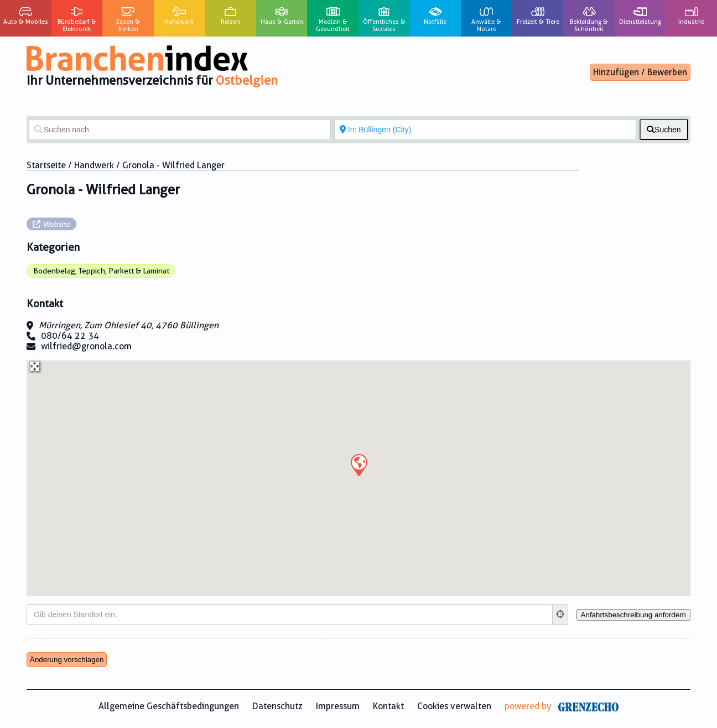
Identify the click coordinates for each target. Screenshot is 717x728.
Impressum (338, 706)
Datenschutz (277, 706)
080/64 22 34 (70, 336)
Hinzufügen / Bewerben (640, 72)
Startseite (46, 165)
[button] (358, 464)
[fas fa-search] (664, 130)
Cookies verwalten (454, 706)
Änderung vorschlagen (67, 660)
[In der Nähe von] (485, 130)
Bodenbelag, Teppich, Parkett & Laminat (101, 271)
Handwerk (94, 165)
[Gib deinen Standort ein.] (290, 615)
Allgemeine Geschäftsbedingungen (169, 706)
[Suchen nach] (180, 130)
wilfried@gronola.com (86, 346)
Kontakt (388, 706)
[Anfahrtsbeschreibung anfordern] (633, 615)
